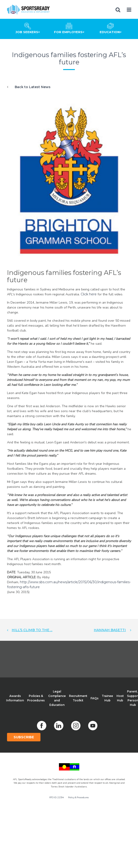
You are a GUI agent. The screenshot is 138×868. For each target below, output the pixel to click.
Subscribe (24, 737)
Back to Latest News (33, 87)
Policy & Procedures (78, 797)
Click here (89, 294)
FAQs (94, 698)
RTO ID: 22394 (57, 797)
